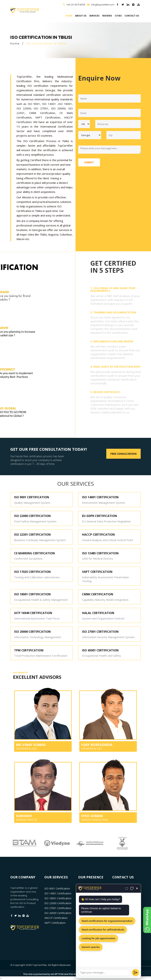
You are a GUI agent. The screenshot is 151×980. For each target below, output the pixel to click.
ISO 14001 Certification (58, 893)
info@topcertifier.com (101, 5)
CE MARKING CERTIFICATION (34, 553)
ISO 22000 (24, 108)
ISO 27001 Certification (58, 908)
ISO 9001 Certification (57, 888)
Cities (118, 16)
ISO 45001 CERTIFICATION (100, 650)
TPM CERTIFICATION (29, 650)
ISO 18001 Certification (58, 898)
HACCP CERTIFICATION (98, 535)
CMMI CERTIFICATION (98, 594)
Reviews (107, 16)
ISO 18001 (65, 104)
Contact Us (132, 16)
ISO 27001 (41, 108)
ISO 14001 (49, 104)
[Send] (135, 973)
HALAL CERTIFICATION (98, 613)
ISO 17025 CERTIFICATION (32, 572)
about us (81, 16)
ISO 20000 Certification (58, 913)
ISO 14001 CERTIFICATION (100, 497)
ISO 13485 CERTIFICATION (100, 553)
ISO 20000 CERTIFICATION (32, 632)
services (94, 16)
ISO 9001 (34, 104)
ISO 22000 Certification (58, 903)
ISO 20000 (58, 108)
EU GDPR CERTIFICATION (99, 516)
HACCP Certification (56, 918)
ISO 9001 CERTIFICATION (32, 497)
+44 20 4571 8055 (76, 5)
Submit (89, 162)
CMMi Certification (42, 113)
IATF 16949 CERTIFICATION (33, 613)
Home (69, 16)
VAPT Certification (48, 117)
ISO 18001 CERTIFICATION (32, 594)
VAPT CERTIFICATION (97, 572)
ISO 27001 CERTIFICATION (100, 632)
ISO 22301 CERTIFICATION (32, 535)
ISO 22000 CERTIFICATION (32, 516)
